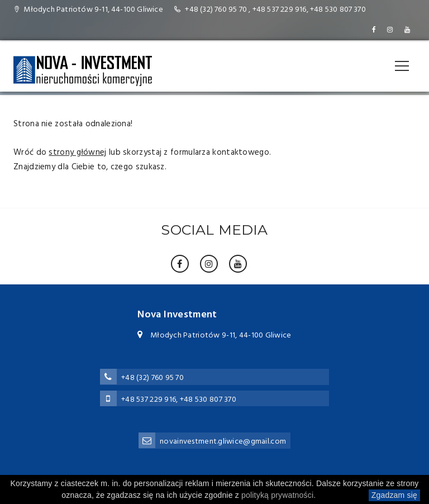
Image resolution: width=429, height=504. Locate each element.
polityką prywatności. (278, 495)
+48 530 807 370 (338, 10)
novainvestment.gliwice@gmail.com (223, 442)
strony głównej (77, 153)
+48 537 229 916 (280, 10)
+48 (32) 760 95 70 (216, 10)
